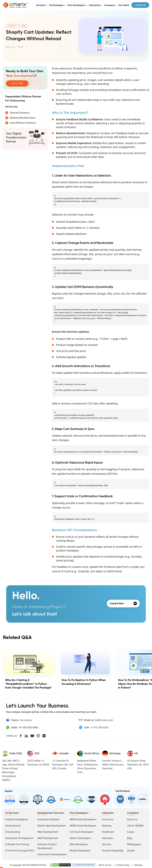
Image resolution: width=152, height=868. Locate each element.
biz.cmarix (26, 720)
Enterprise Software (48, 819)
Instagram (39, 736)
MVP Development (48, 837)
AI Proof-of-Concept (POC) (20, 850)
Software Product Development (47, 845)
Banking (107, 825)
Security (106, 844)
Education (108, 837)
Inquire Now (123, 604)
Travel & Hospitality (113, 850)
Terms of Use (105, 864)
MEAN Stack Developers (83, 819)
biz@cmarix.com (104, 720)
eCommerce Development (52, 854)
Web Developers (79, 844)
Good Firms (10, 799)
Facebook (21, 736)
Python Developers (80, 837)
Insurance (108, 819)
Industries (94, 5)
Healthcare (108, 831)
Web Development (48, 831)
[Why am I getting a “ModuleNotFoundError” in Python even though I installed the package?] (29, 662)
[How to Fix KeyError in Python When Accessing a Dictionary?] (85, 662)
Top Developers (37, 799)
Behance (45, 736)
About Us (132, 819)
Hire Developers (76, 5)
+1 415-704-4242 (99, 727)
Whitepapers (134, 844)
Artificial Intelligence (17, 819)
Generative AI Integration (19, 837)
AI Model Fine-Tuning (17, 844)
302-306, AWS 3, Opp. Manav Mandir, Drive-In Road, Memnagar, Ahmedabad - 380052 (13, 770)
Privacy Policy (123, 864)
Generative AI (13, 825)
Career (131, 831)
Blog (130, 837)
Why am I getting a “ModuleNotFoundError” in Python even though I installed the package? (28, 684)
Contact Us (140, 5)
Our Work (123, 5)
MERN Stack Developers (83, 825)
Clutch (23, 799)
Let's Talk (17, 83)
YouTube (33, 736)
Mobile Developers (80, 850)
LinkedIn (27, 736)
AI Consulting (13, 831)
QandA (131, 850)
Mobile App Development (52, 825)
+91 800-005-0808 (28, 727)
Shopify (12, 26)
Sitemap (138, 864)
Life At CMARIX (135, 825)
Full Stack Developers (82, 831)
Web (24, 26)
